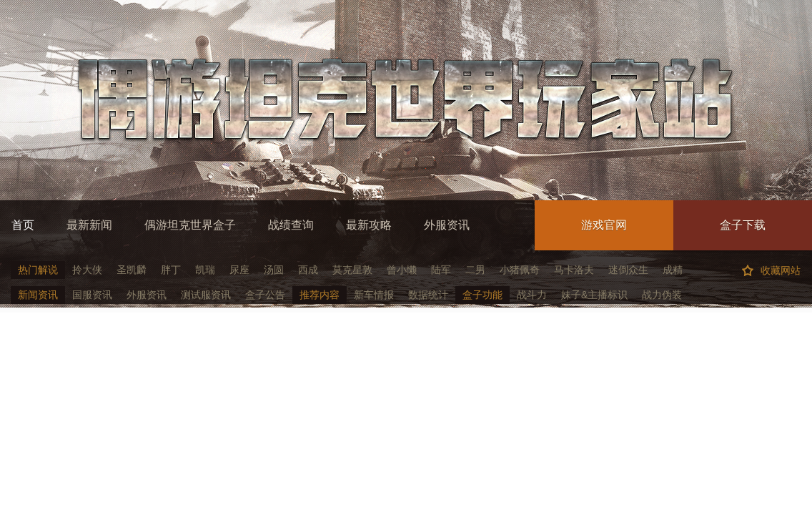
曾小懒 (402, 270)
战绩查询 (291, 225)
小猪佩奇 (520, 270)
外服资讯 (447, 225)
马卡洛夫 (574, 270)
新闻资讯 (38, 295)
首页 (23, 225)
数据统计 (428, 295)
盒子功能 (482, 295)
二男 (475, 270)
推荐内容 (320, 295)
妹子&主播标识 (594, 295)
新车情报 (374, 295)
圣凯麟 (132, 270)
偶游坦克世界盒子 (190, 225)
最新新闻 (89, 225)
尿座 (239, 270)
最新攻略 (369, 225)
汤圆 (274, 270)
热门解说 (38, 270)
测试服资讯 (206, 295)
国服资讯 (92, 295)
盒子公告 (265, 295)
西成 (308, 270)
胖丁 (171, 270)
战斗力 (532, 295)
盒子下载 (743, 225)
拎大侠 (87, 270)
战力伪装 (662, 295)
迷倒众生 (628, 270)
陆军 (441, 270)
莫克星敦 (352, 270)
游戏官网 (604, 225)
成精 (673, 270)
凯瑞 (205, 270)
